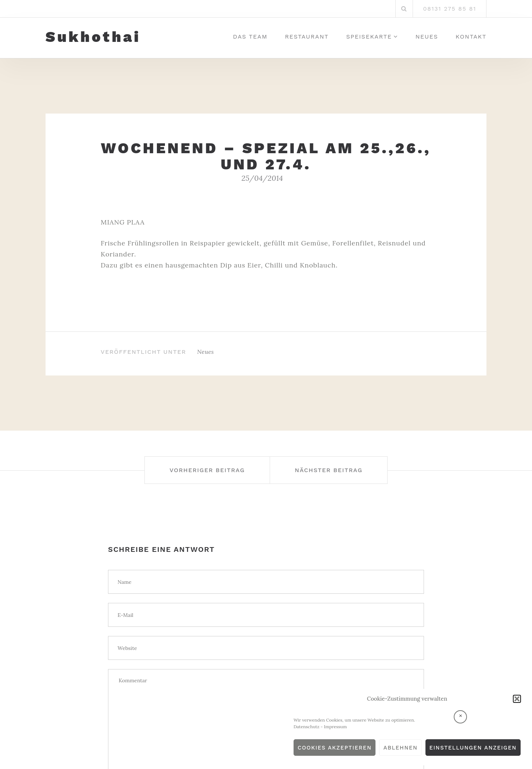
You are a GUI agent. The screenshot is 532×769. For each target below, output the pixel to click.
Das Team (250, 37)
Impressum (335, 727)
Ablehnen (400, 748)
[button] (517, 699)
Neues (427, 37)
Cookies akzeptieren (335, 748)
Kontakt (471, 37)
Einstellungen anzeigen (473, 748)
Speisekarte (369, 37)
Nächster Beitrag (328, 470)
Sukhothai (93, 37)
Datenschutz (307, 727)
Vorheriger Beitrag (207, 470)
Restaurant (307, 37)
